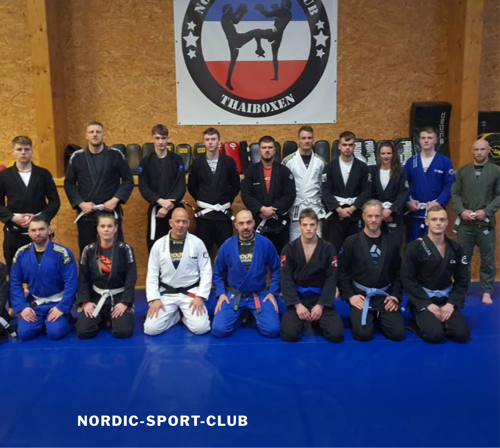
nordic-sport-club (163, 421)
